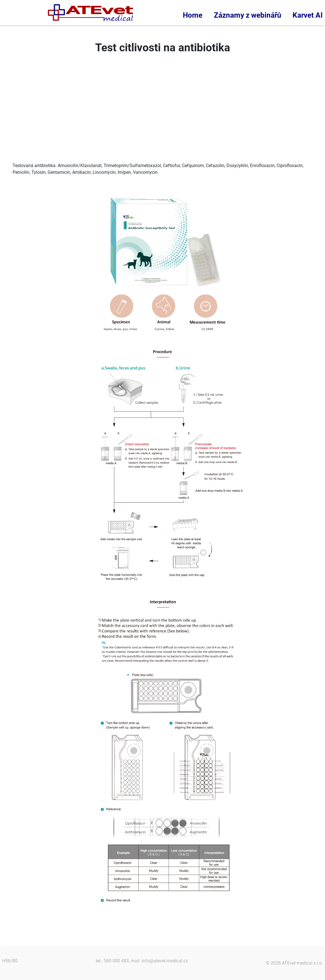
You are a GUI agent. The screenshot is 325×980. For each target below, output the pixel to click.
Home (193, 15)
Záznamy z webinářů (248, 15)
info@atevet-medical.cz (165, 961)
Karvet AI (308, 15)
